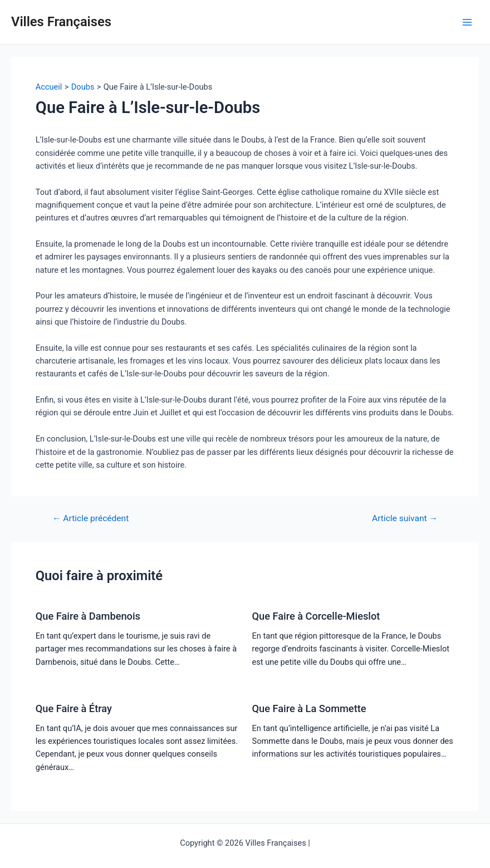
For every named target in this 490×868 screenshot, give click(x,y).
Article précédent (90, 519)
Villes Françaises (61, 22)
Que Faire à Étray (74, 708)
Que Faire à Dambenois (88, 616)
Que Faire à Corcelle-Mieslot (316, 616)
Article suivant (405, 519)
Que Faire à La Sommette (309, 708)
